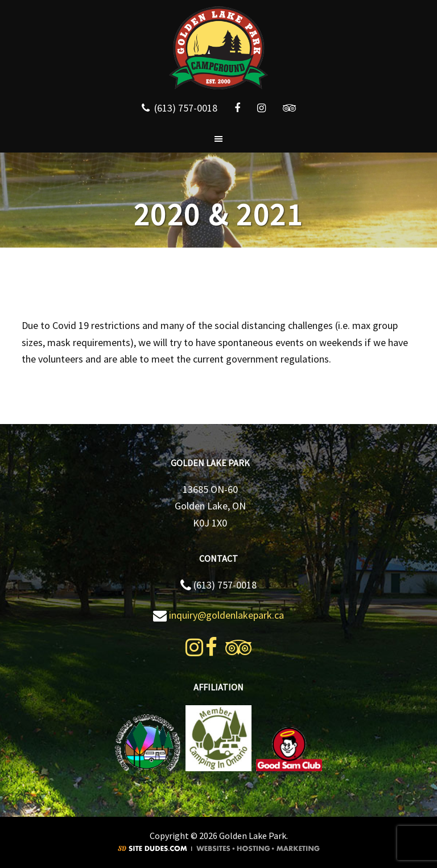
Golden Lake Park (218, 48)
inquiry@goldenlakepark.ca (226, 615)
